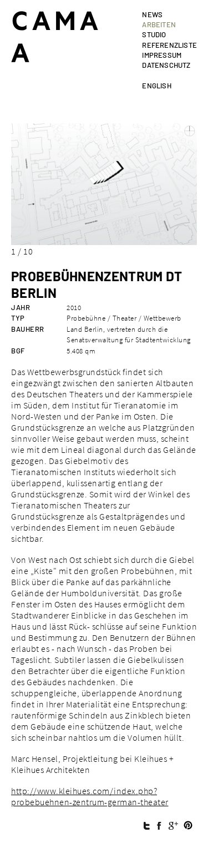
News (152, 14)
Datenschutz (166, 65)
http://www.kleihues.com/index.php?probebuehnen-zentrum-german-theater (90, 796)
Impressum (162, 55)
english (156, 86)
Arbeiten (159, 24)
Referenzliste (169, 45)
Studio (154, 34)
